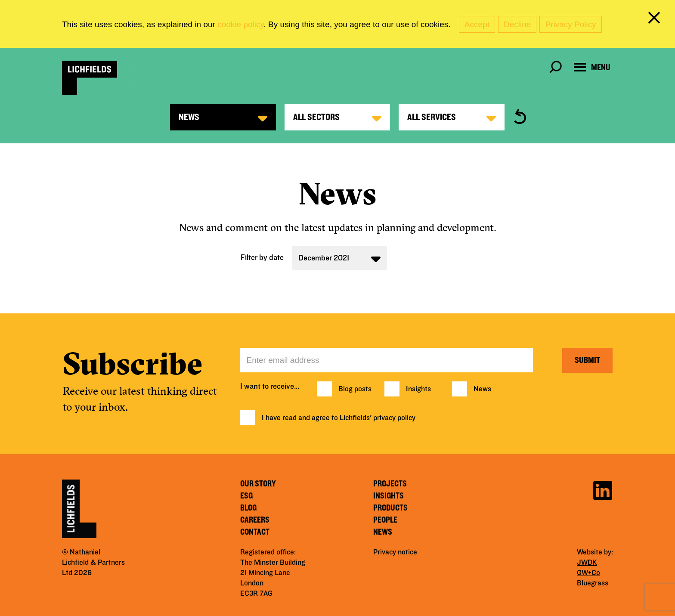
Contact (255, 532)
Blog (248, 508)
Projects (390, 484)
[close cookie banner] (656, 19)
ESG (246, 496)
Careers (255, 520)
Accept (477, 24)
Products (390, 508)
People (385, 520)
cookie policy (240, 24)
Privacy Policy (570, 24)
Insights (418, 389)
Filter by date (262, 258)
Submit (587, 360)
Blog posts (355, 389)
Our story (258, 484)
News (482, 389)
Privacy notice (395, 552)
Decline (517, 24)
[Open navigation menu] (592, 67)
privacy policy (394, 418)
